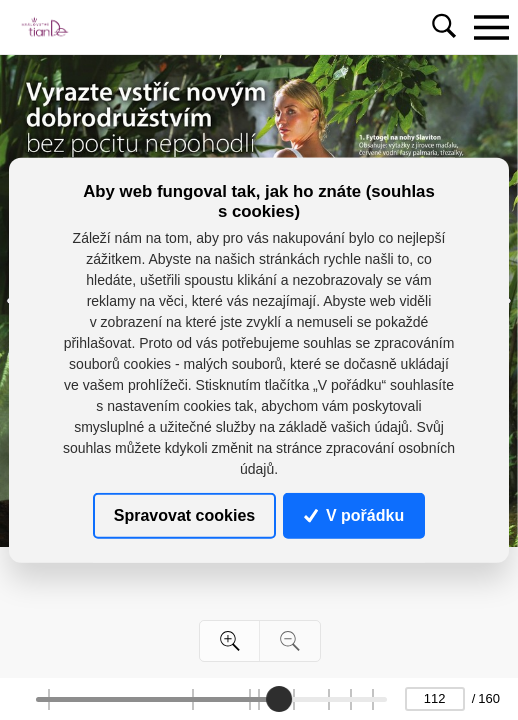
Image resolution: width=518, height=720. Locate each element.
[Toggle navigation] (491, 27)
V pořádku (354, 515)
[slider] (279, 699)
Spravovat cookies (184, 515)
